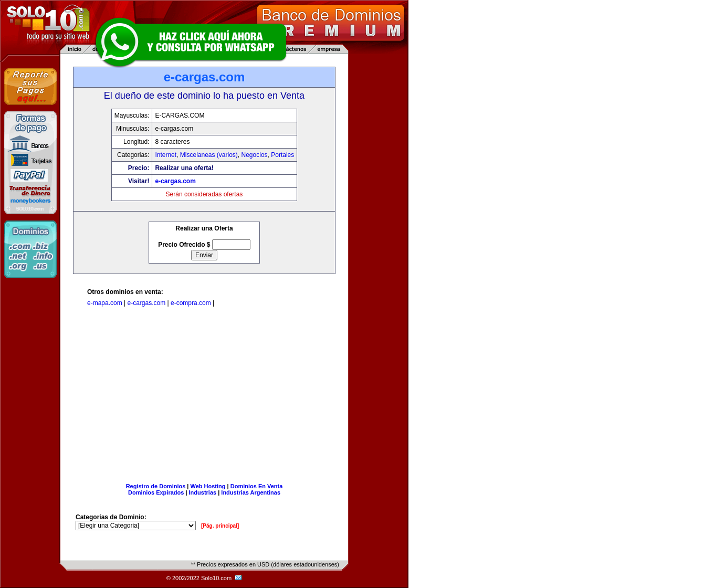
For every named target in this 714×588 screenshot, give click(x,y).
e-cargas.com (175, 181)
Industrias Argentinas (251, 492)
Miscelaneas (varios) (209, 155)
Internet (166, 155)
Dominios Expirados (156, 492)
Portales (282, 155)
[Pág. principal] (220, 526)
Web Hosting (208, 486)
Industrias (203, 492)
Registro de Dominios (156, 486)
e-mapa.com (105, 303)
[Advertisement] (204, 397)
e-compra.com (191, 303)
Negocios (255, 155)
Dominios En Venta (257, 486)
